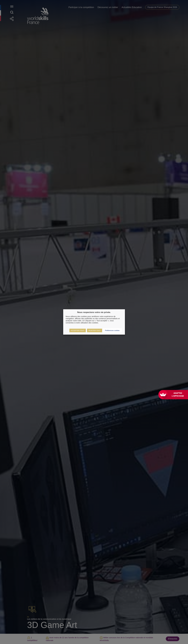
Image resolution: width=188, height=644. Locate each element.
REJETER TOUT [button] (95, 330)
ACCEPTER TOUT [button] (78, 330)
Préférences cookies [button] (112, 330)
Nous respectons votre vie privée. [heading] (94, 312)
